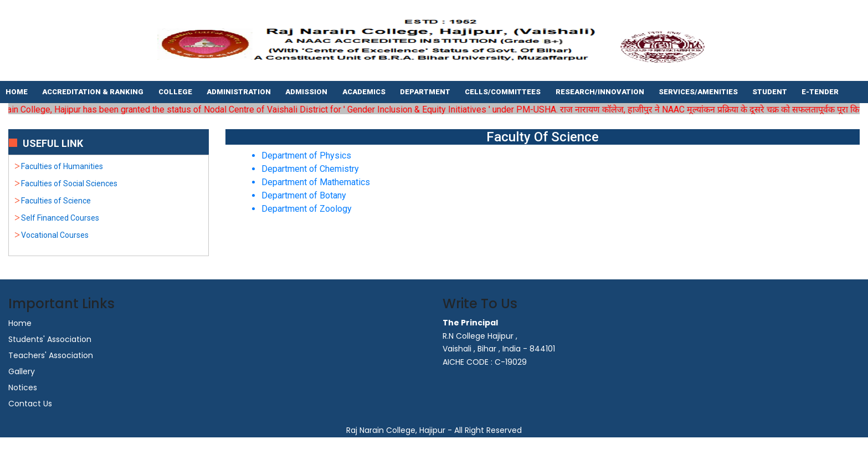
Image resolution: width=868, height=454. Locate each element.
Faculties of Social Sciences (69, 183)
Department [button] (426, 92)
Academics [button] (365, 92)
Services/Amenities (699, 92)
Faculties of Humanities (62, 166)
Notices (23, 387)
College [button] (176, 92)
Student (771, 92)
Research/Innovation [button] (601, 92)
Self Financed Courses (60, 218)
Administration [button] (240, 92)
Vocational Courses (55, 235)
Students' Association (50, 339)
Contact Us (30, 404)
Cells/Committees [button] (504, 92)
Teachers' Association (51, 355)
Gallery (22, 371)
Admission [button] (307, 92)
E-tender (821, 92)
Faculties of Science (56, 201)
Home (17, 92)
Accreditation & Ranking (94, 92)
